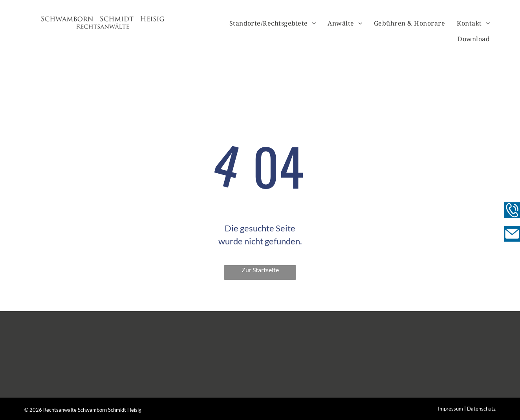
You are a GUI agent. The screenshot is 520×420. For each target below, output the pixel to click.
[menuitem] (273, 23)
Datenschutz (481, 409)
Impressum (450, 409)
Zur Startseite (260, 270)
